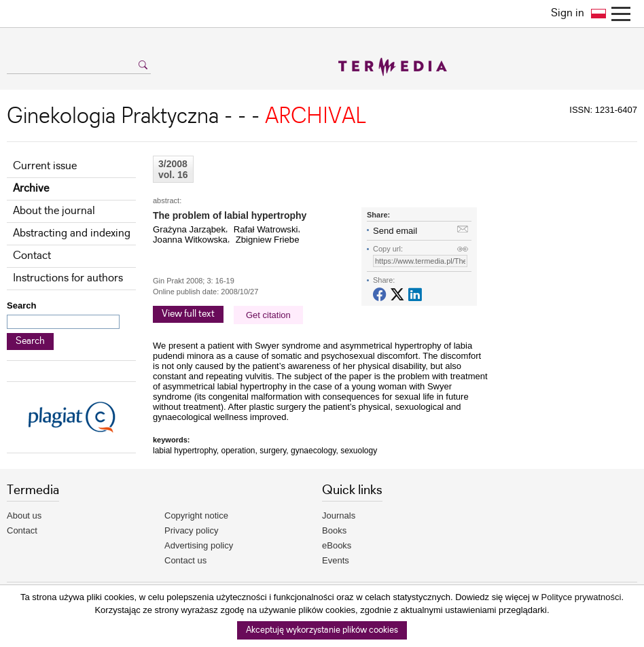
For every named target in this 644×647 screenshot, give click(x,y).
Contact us (185, 560)
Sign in (568, 13)
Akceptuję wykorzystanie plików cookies (322, 630)
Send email (395, 231)
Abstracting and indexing (72, 233)
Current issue (45, 166)
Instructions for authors (68, 278)
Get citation (268, 315)
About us (24, 515)
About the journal (54, 211)
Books (334, 530)
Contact (32, 256)
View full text (188, 314)
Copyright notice (196, 515)
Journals (339, 515)
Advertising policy (199, 545)
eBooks (337, 545)
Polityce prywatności (582, 597)
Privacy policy (191, 530)
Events (336, 560)
